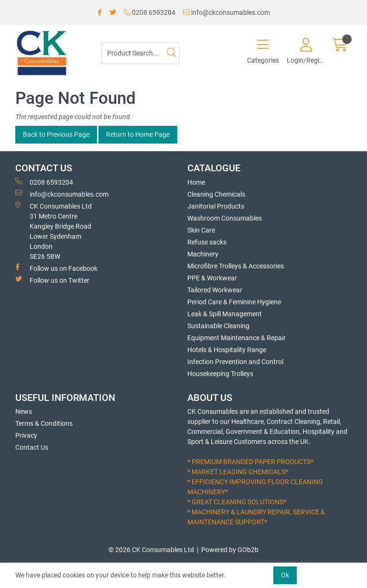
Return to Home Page (138, 134)
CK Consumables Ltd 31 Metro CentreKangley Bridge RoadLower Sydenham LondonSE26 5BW (54, 231)
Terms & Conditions (44, 423)
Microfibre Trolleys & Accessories (236, 266)
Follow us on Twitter (52, 280)
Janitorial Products (216, 206)
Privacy (26, 435)
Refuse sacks (207, 242)
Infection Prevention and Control (235, 362)
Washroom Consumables (225, 218)
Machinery (203, 254)
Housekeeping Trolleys (220, 374)
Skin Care (201, 230)
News (24, 411)
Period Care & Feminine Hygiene (234, 302)
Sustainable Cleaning (218, 326)
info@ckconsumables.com (227, 12)
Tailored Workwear (215, 290)
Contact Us (32, 447)
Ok (285, 575)
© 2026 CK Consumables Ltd (151, 550)
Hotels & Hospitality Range (227, 350)
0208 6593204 (150, 12)
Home (196, 182)
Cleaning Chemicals (216, 194)
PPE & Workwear (212, 278)
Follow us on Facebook (56, 268)
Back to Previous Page (56, 134)
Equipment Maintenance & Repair (237, 338)
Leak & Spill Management (225, 314)
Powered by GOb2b (230, 550)
